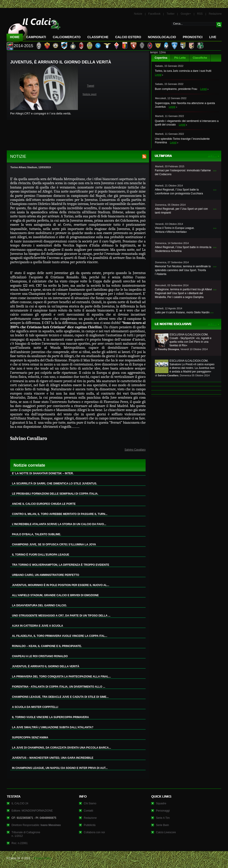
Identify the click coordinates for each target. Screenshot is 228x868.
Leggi (158, 75)
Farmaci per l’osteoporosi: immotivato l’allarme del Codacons (183, 172)
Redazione (215, 14)
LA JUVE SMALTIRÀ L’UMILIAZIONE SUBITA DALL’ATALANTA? (53, 727)
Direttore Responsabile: (36, 825)
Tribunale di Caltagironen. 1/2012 (26, 834)
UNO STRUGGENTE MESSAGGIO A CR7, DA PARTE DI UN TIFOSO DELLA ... (61, 616)
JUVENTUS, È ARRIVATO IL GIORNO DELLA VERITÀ (46, 666)
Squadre (161, 803)
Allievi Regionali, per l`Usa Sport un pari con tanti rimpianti (181, 211)
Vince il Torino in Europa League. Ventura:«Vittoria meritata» (175, 230)
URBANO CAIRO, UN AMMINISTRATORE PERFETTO (46, 575)
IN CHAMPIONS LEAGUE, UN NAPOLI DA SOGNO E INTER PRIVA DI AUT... (60, 768)
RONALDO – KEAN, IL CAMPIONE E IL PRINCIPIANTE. (47, 646)
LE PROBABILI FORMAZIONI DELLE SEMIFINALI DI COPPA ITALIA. (55, 494)
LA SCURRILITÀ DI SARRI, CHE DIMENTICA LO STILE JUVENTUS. (55, 484)
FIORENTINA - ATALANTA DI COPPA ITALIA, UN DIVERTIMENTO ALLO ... (59, 687)
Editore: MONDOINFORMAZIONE (32, 811)
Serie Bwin (162, 825)
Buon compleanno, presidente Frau (176, 89)
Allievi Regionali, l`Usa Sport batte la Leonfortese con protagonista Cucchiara (179, 192)
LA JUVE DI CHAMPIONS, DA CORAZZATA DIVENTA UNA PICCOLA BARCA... (62, 748)
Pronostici (193, 37)
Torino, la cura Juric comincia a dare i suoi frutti (183, 71)
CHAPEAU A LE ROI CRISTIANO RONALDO (40, 656)
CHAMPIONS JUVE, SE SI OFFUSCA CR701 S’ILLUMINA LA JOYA (54, 545)
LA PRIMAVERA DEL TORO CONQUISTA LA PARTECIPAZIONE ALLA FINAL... (61, 677)
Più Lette (180, 58)
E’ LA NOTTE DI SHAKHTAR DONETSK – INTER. (43, 473)
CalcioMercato (67, 37)
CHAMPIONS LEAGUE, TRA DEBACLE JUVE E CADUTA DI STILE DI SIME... (60, 697)
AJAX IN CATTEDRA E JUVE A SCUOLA (37, 626)
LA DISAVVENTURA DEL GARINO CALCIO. (39, 605)
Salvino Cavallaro (135, 450)
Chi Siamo (90, 803)
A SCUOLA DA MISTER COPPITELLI (35, 707)
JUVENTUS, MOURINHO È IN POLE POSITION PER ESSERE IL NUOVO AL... (61, 585)
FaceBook (154, 14)
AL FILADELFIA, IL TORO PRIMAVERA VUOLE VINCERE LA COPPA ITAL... (60, 636)
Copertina (161, 58)
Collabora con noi (94, 832)
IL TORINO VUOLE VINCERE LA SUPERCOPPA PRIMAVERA (50, 717)
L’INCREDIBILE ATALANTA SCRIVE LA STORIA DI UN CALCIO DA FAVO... (59, 524)
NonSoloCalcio (162, 37)
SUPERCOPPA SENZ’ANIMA (30, 738)
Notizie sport (90, 94)
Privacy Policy (43, 858)
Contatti (88, 811)
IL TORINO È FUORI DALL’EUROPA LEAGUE (41, 555)
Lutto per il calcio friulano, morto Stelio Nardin (182, 312)
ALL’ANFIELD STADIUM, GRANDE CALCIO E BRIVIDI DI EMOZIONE (55, 595)
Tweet (91, 86)
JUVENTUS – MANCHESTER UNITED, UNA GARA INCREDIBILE (53, 758)
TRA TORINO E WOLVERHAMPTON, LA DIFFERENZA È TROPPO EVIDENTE (61, 565)
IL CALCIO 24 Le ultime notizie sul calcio (34, 29)
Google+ (186, 14)
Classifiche (200, 58)
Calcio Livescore (166, 832)
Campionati (36, 37)
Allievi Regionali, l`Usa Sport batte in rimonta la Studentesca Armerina (183, 249)
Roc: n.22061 (20, 843)
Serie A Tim (163, 818)
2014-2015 (23, 46)
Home (15, 37)
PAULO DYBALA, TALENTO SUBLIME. (36, 534)
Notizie (138, 14)
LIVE (213, 37)
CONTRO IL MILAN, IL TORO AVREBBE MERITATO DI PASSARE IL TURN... (60, 514)
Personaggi (163, 811)
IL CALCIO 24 (20, 803)
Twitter (171, 14)
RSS (200, 14)
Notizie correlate (29, 465)
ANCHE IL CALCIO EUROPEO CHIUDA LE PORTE (44, 504)
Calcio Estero (128, 37)
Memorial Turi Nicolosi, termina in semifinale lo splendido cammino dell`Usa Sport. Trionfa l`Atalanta (183, 270)
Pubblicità (90, 825)
